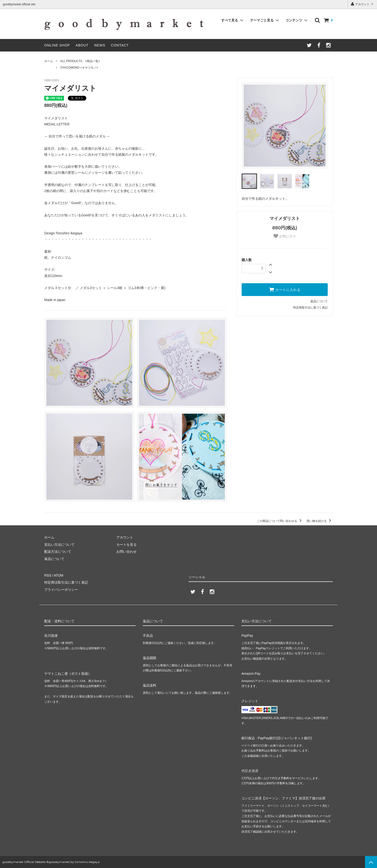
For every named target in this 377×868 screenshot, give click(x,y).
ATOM (59, 575)
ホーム (49, 61)
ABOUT (82, 45)
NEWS (100, 45)
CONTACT (120, 45)
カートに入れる (285, 289)
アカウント (362, 4)
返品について (319, 301)
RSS (48, 575)
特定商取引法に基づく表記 (310, 308)
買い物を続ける (320, 521)
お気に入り (285, 236)
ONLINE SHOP (57, 45)
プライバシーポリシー (61, 590)
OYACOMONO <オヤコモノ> (79, 68)
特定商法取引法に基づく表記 (66, 582)
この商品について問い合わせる (280, 521)
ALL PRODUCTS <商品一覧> (80, 61)
